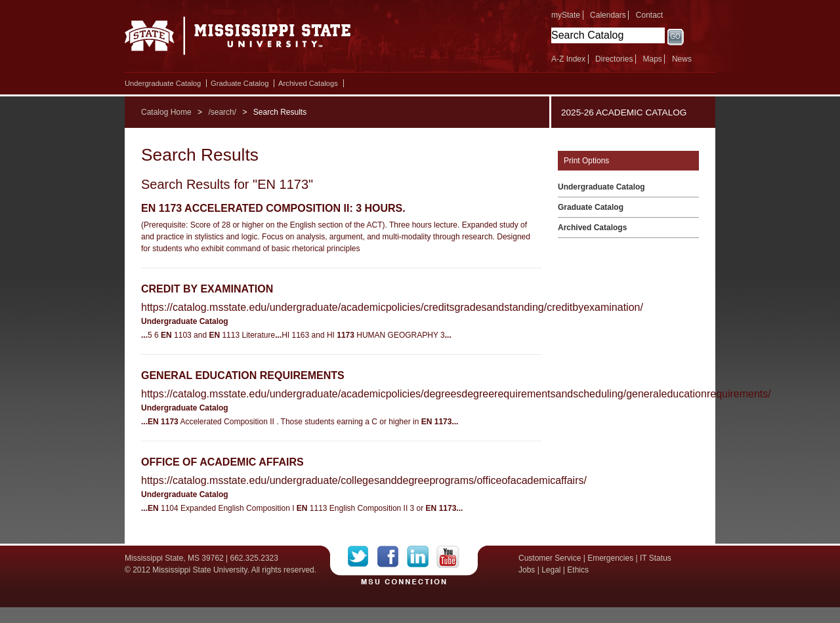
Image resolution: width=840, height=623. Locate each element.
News (682, 59)
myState (566, 15)
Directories (614, 59)
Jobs (527, 570)
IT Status (656, 558)
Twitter (363, 557)
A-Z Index (568, 59)
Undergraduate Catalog (163, 83)
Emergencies (610, 558)
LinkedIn (422, 557)
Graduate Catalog (240, 83)
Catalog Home (166, 112)
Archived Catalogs (308, 83)
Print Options (586, 161)
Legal (551, 570)
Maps (652, 59)
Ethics (578, 570)
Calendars (608, 15)
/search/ (222, 112)
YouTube (448, 557)
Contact (649, 15)
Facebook (392, 557)
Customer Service (550, 558)
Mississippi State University (238, 39)
